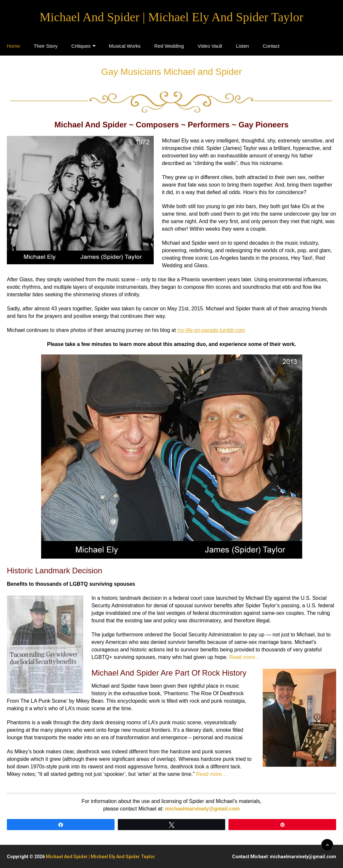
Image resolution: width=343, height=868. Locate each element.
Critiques (81, 46)
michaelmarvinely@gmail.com (203, 809)
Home (13, 46)
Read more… (245, 657)
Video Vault (210, 46)
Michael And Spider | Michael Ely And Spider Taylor (171, 17)
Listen (242, 46)
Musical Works (125, 46)
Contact (271, 46)
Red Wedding (169, 46)
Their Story (46, 46)
